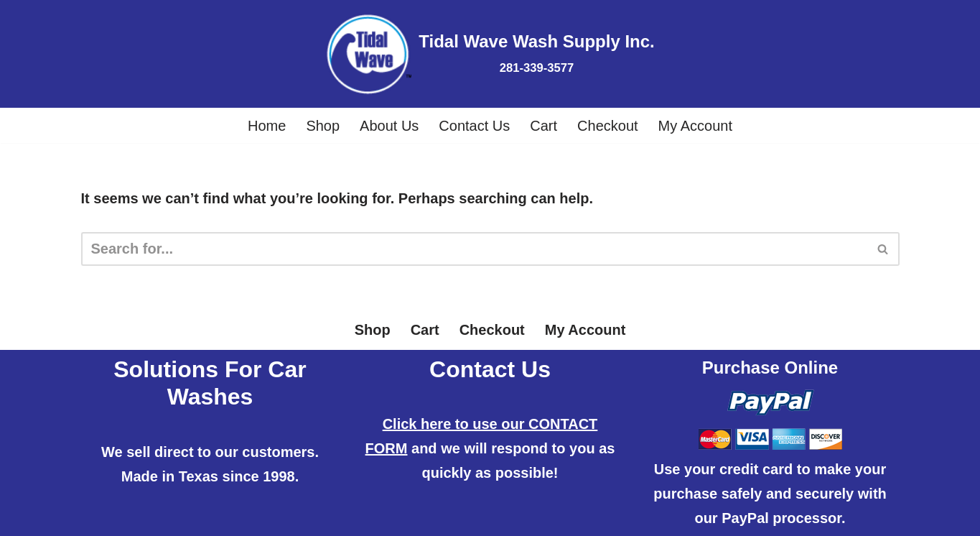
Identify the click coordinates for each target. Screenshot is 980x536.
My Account (695, 126)
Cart (543, 126)
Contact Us (474, 126)
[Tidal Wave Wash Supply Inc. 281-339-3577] (490, 54)
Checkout (608, 126)
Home (267, 126)
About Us (389, 126)
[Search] (474, 249)
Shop (323, 126)
